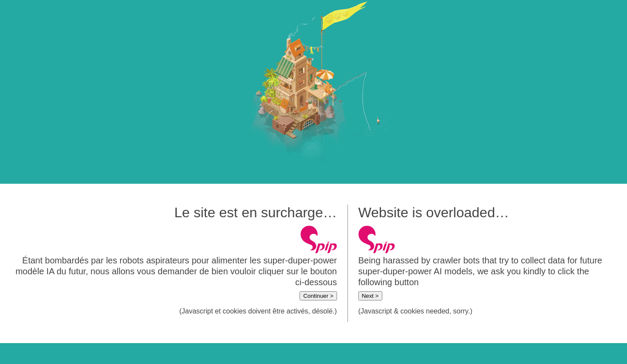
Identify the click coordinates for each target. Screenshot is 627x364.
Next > (370, 296)
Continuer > (318, 296)
